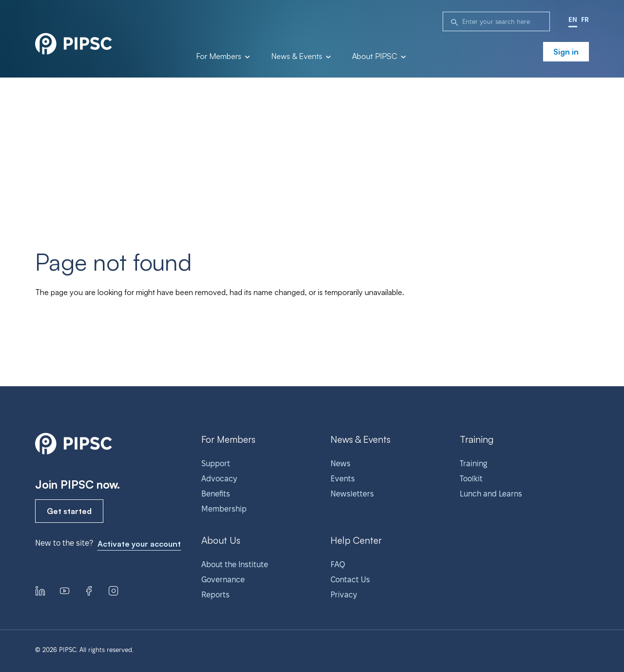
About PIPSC (378, 57)
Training (473, 464)
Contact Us (350, 580)
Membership (224, 509)
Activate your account (139, 544)
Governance (223, 580)
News (341, 464)
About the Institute (235, 564)
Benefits (216, 494)
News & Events (300, 57)
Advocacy (219, 479)
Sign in (566, 52)
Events (343, 479)
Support (216, 464)
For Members (222, 57)
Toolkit (471, 479)
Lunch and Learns (491, 494)
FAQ (338, 564)
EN (573, 20)
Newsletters (352, 494)
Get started (69, 511)
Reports (215, 595)
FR (585, 20)
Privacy (344, 595)
